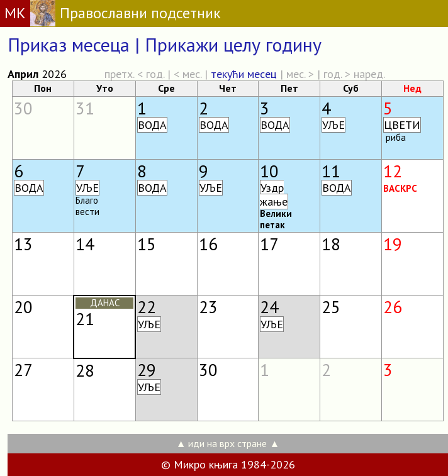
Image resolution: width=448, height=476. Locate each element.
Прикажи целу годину (233, 44)
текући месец (244, 74)
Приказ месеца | (76, 44)
